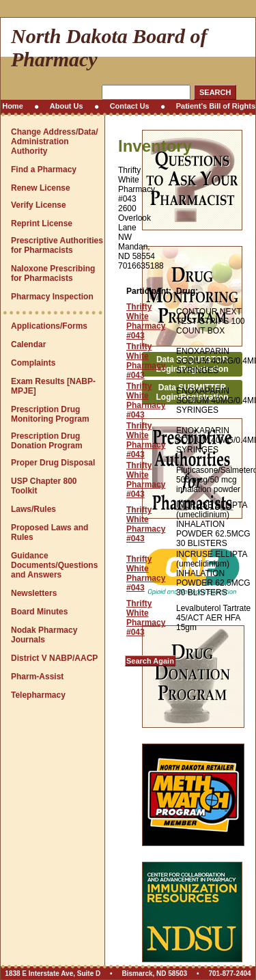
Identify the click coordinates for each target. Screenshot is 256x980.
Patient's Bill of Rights (216, 106)
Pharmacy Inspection (52, 297)
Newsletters (34, 593)
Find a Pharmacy (44, 169)
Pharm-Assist (37, 677)
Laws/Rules (33, 509)
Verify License (39, 205)
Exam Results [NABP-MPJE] (53, 386)
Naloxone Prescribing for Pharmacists (53, 273)
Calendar (28, 344)
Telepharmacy (38, 695)
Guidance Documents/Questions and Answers (54, 565)
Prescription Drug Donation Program (47, 441)
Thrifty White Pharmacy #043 (146, 321)
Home (13, 106)
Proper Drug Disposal (53, 463)
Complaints (33, 363)
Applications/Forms (49, 326)
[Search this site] (146, 92)
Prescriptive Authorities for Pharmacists (57, 245)
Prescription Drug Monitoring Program (50, 414)
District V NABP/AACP (54, 658)
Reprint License (42, 223)
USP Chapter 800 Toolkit (44, 486)
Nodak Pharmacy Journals (44, 635)
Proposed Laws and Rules (49, 532)
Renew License (41, 188)
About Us (67, 106)
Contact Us (130, 106)
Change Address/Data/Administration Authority (55, 141)
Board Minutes (39, 612)
